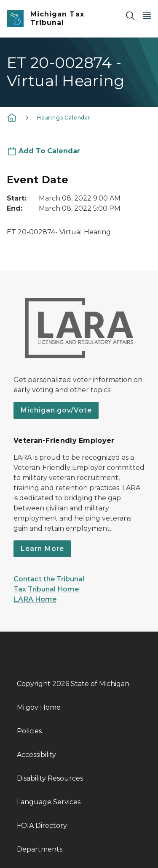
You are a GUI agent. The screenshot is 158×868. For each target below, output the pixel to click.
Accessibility (36, 755)
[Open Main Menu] (147, 15)
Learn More (42, 549)
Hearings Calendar (64, 118)
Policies (29, 731)
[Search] (130, 15)
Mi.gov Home (39, 707)
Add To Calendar (49, 151)
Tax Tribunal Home (46, 589)
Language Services (49, 802)
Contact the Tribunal (49, 579)
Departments (40, 849)
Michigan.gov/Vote (56, 410)
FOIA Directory (42, 826)
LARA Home (35, 599)
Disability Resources (50, 778)
